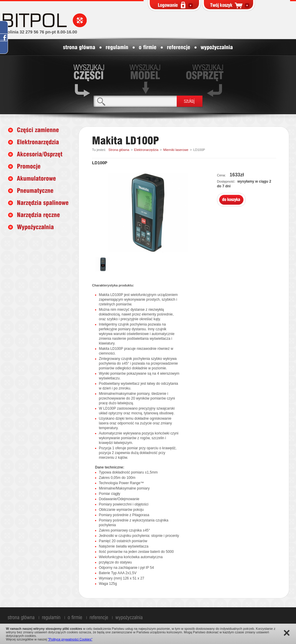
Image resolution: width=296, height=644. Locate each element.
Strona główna (119, 150)
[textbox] (135, 101)
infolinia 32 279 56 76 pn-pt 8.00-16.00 (40, 32)
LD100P (199, 150)
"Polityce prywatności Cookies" (70, 639)
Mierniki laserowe (176, 150)
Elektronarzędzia (146, 150)
